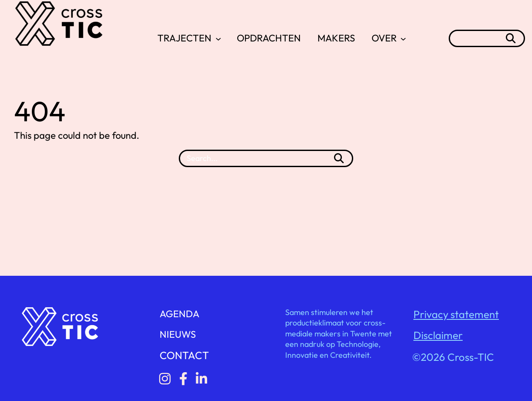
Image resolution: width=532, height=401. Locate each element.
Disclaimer (438, 335)
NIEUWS (178, 334)
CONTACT (184, 355)
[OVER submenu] (403, 38)
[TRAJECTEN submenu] (218, 38)
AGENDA (179, 314)
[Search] (339, 158)
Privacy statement (456, 314)
